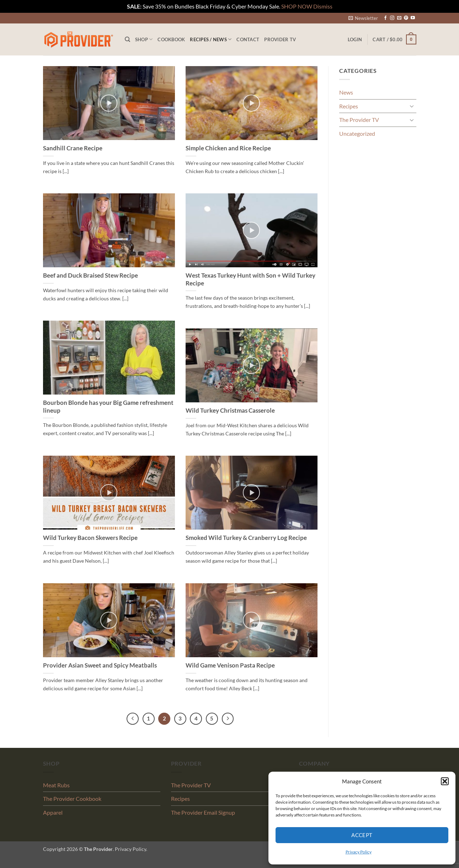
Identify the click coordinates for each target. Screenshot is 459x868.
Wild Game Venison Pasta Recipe (230, 665)
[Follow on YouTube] (413, 18)
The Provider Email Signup (203, 812)
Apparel (53, 812)
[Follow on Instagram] (392, 18)
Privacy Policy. (131, 849)
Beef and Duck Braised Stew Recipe (90, 275)
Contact (248, 39)
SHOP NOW (297, 6)
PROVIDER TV (280, 39)
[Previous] (133, 719)
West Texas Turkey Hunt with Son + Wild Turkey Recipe (250, 279)
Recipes (349, 106)
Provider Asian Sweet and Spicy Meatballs (100, 665)
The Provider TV (359, 120)
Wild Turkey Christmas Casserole (230, 411)
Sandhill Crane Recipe (73, 148)
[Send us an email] (399, 18)
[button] (445, 781)
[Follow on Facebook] (385, 18)
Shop (144, 39)
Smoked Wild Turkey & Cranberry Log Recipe (246, 538)
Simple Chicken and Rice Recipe (228, 148)
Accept (362, 835)
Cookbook (171, 39)
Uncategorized (357, 133)
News (346, 92)
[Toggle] (412, 106)
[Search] (127, 39)
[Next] (228, 719)
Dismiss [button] (323, 6)
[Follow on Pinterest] (406, 18)
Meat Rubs (56, 785)
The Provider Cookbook (72, 799)
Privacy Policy (359, 852)
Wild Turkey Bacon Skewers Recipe (90, 538)
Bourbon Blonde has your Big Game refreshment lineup (108, 407)
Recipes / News (211, 39)
